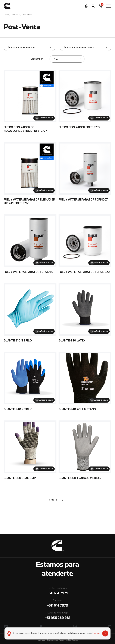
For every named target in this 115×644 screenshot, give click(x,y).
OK (105, 633)
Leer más (96, 633)
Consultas (57, 604)
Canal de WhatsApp (57, 616)
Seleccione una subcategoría (79, 47)
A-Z (56, 59)
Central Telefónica (57, 591)
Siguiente (63, 500)
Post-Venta (27, 15)
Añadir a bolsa (46, 118)
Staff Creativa (73, 640)
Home (6, 15)
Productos (15, 15)
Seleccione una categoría (21, 47)
